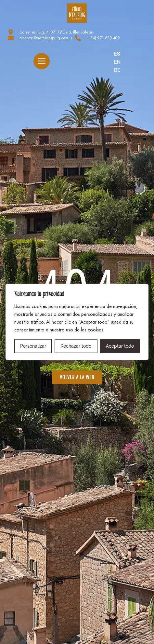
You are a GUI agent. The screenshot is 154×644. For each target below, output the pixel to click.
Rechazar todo (76, 346)
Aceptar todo (120, 346)
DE (117, 70)
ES (117, 54)
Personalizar (33, 346)
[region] (77, 322)
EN (117, 62)
